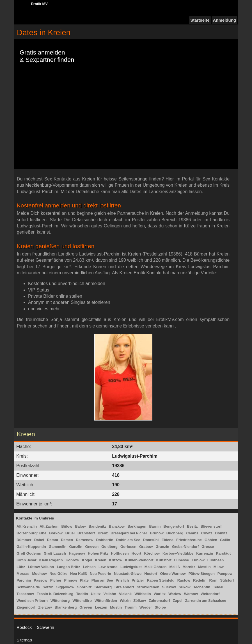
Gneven (92, 547)
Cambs (192, 533)
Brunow (157, 533)
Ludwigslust (131, 567)
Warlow (175, 594)
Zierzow (45, 607)
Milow (219, 567)
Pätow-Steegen (202, 574)
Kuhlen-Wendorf (139, 560)
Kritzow (116, 560)
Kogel (87, 560)
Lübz (21, 567)
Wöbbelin (143, 594)
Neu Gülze (59, 574)
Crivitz (207, 533)
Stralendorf (124, 587)
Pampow (225, 574)
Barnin (155, 526)
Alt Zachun (49, 526)
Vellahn (110, 594)
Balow (80, 526)
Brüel (70, 533)
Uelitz (96, 594)
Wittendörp (82, 601)
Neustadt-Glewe (128, 574)
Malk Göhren (156, 567)
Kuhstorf (164, 560)
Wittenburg (60, 601)
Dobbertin (105, 540)
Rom (213, 580)
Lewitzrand (108, 567)
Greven (86, 607)
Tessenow (25, 594)
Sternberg (103, 587)
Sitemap (24, 640)
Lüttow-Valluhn (41, 567)
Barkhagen (137, 526)
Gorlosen (128, 547)
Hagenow (77, 553)
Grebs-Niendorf (185, 547)
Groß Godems (29, 553)
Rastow (184, 580)
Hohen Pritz (98, 553)
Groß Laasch (55, 553)
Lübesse (182, 560)
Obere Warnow (173, 574)
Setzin (48, 587)
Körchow (152, 553)
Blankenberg (66, 607)
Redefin (200, 580)
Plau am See (102, 580)
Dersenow (84, 540)
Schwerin (45, 627)
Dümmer (24, 540)
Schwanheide (28, 587)
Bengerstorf (174, 526)
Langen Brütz (68, 567)
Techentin (202, 587)
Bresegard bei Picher (129, 533)
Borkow (56, 533)
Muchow (40, 574)
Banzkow (117, 526)
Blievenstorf (211, 526)
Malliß (175, 567)
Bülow (67, 526)
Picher (56, 580)
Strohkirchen (148, 587)
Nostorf (151, 574)
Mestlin (204, 567)
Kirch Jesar (27, 560)
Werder (146, 607)
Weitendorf (210, 594)
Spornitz (84, 587)
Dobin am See (128, 540)
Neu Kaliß (79, 574)
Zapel (178, 601)
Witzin (125, 601)
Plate (84, 580)
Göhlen (211, 540)
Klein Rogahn (51, 560)
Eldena (167, 540)
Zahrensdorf (159, 601)
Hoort (137, 553)
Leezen (101, 607)
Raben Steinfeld (161, 580)
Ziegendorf (26, 607)
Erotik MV (39, 4)
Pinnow (70, 580)
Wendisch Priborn (32, 601)
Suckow (169, 587)
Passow (40, 580)
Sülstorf (227, 580)
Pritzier (138, 580)
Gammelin (58, 547)
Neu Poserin (100, 574)
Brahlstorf (86, 533)
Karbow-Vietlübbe (178, 553)
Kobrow (72, 560)
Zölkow (140, 601)
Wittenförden (106, 601)
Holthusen (120, 553)
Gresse (208, 547)
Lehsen (90, 567)
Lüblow (198, 560)
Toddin (82, 594)
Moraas (23, 574)
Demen (67, 540)
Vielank (125, 594)
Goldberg (109, 547)
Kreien (100, 560)
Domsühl (151, 540)
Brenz (103, 533)
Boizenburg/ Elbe (31, 533)
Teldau (219, 587)
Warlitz (160, 594)
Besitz (192, 526)
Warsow (191, 594)
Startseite (200, 20)
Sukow (185, 587)
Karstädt (223, 553)
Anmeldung (225, 20)
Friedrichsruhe (189, 540)
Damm (52, 540)
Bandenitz (97, 526)
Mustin (116, 607)
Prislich (122, 580)
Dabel (39, 540)
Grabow (146, 547)
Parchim (24, 580)
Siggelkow (65, 587)
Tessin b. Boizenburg (55, 594)
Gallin (225, 540)
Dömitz (221, 533)
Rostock (24, 627)
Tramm (131, 607)
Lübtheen (216, 560)
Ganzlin (76, 547)
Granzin (162, 547)
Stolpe (160, 607)
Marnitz (189, 567)
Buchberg (175, 533)
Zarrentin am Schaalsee (206, 601)
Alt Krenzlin (27, 526)
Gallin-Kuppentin (31, 547)
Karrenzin (205, 553)
